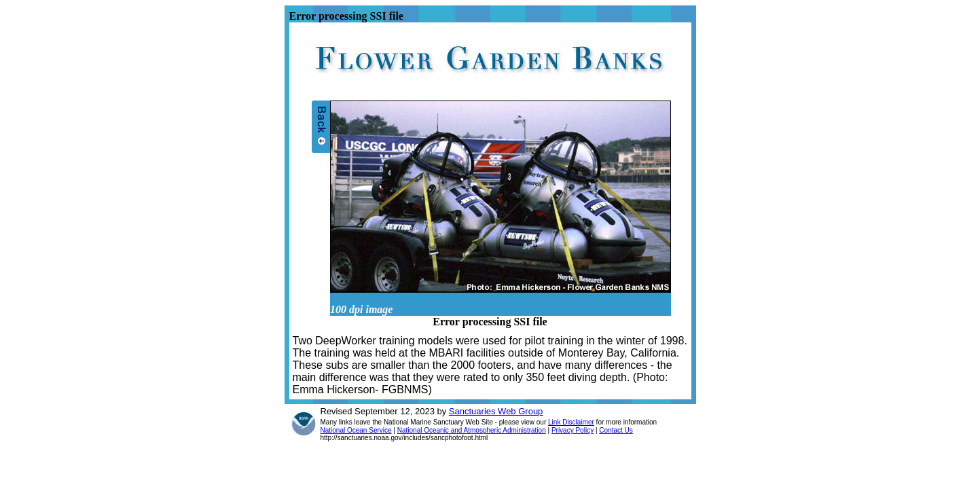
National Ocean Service (356, 430)
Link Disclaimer (571, 422)
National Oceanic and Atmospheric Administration (472, 430)
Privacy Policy (573, 430)
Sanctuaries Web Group (496, 411)
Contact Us (616, 430)
